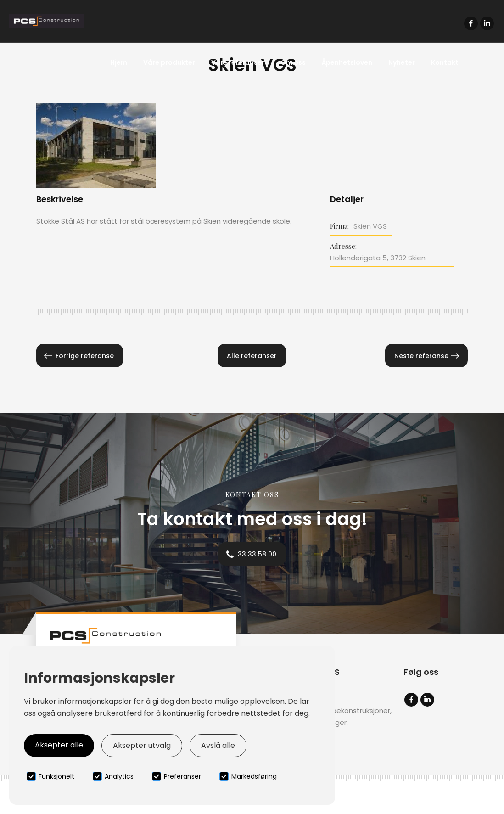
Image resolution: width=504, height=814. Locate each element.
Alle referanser (252, 356)
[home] (48, 21)
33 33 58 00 (257, 554)
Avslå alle (218, 745)
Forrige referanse (85, 356)
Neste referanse (421, 356)
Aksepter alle (59, 745)
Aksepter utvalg (142, 745)
